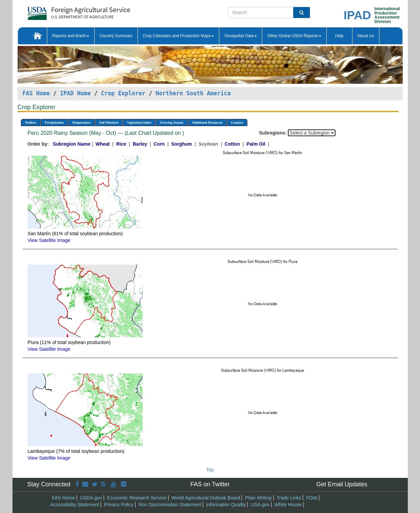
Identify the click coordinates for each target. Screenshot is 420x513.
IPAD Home (76, 93)
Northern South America (193, 93)
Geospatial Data (241, 36)
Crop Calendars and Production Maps (179, 36)
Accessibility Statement (75, 505)
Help (339, 36)
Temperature (81, 123)
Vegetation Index (139, 123)
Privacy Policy (119, 505)
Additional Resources (207, 123)
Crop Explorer (123, 93)
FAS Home (36, 93)
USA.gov (260, 505)
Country (237, 123)
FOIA (312, 498)
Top (210, 470)
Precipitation (54, 123)
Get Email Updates (342, 484)
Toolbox (31, 123)
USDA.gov (91, 498)
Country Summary (116, 36)
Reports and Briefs (71, 36)
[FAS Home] (62, 11)
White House (288, 505)
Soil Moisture (109, 123)
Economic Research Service (137, 498)
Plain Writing (258, 498)
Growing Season (172, 123)
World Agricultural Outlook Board (206, 498)
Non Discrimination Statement (170, 505)
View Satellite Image (49, 240)
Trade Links (289, 498)
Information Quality (226, 505)
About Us (366, 36)
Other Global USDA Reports (294, 36)
